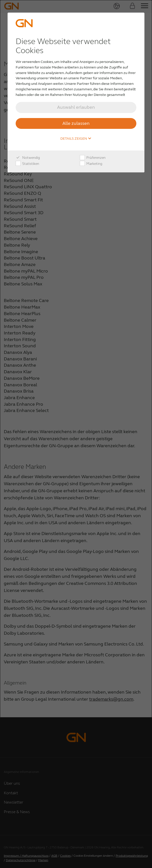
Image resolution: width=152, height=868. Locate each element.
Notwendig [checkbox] (28, 158)
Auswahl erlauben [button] (76, 107)
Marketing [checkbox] (91, 164)
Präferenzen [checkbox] (93, 158)
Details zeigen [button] (76, 139)
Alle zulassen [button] (76, 123)
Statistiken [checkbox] (27, 164)
